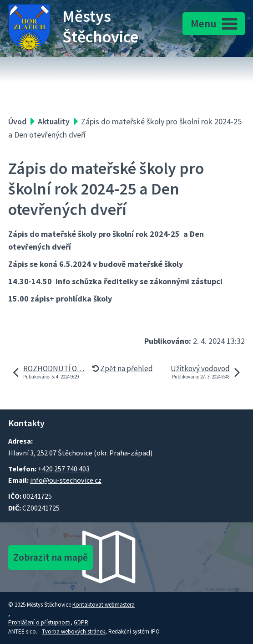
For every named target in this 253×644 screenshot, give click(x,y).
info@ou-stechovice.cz (66, 480)
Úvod (17, 121)
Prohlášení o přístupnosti (39, 622)
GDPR (81, 622)
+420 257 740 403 (64, 469)
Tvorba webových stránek (73, 631)
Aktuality (54, 121)
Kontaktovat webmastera (104, 605)
